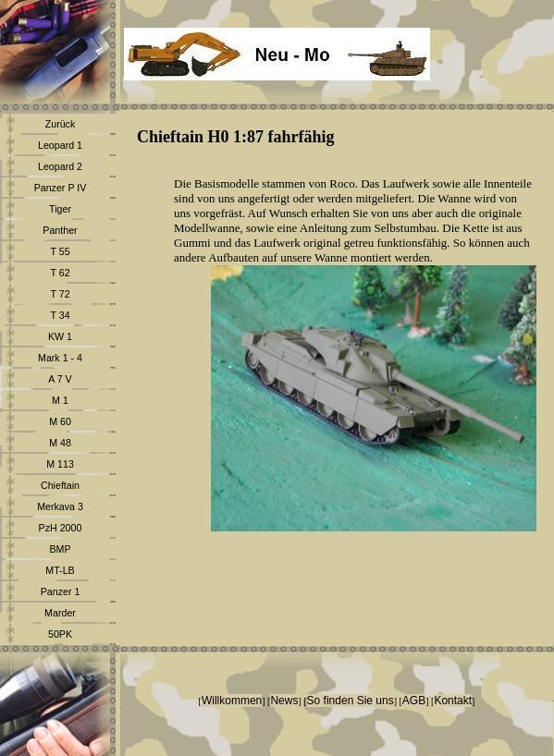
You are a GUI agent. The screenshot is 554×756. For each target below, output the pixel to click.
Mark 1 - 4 (60, 358)
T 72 (60, 294)
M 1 (60, 400)
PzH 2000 (61, 528)
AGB (414, 701)
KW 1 (60, 336)
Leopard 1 (60, 145)
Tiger (60, 209)
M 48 (60, 443)
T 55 (60, 251)
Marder (60, 613)
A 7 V (60, 379)
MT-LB (60, 570)
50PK (60, 634)
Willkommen (232, 701)
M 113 (60, 464)
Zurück (61, 124)
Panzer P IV (61, 188)
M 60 (60, 421)
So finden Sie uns (351, 701)
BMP (60, 549)
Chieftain (60, 485)
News (284, 701)
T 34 (60, 315)
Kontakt (453, 701)
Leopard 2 (60, 166)
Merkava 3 (60, 506)
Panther (60, 230)
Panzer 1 (61, 591)
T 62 (60, 273)
